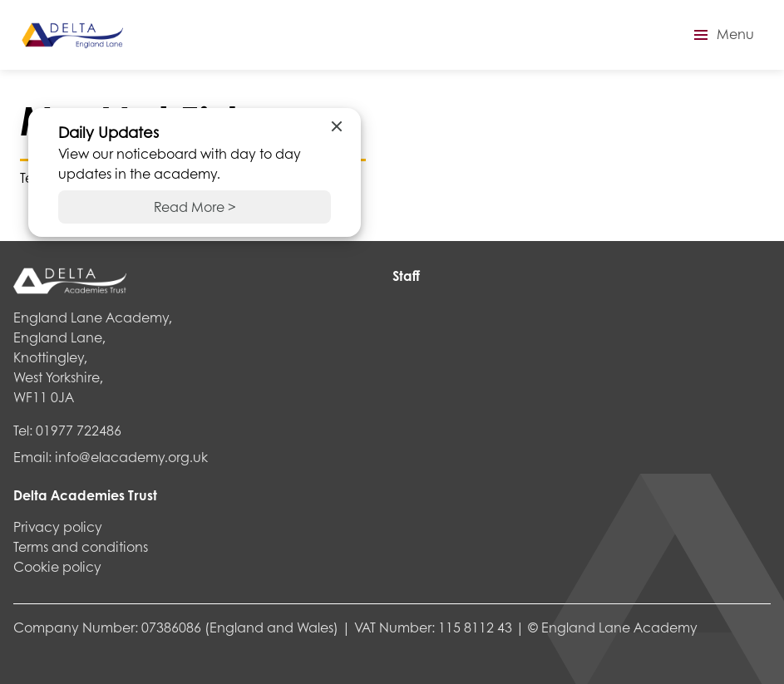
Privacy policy (58, 527)
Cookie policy (57, 566)
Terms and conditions (81, 546)
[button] (722, 35)
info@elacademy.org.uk (131, 457)
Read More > (195, 207)
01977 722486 (79, 430)
